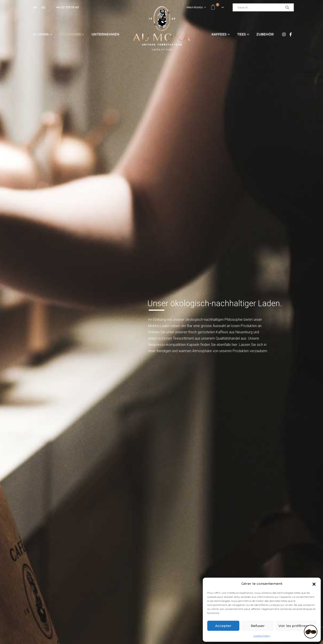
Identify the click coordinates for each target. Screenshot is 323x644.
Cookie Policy (262, 636)
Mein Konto (195, 7)
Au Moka (41, 34)
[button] (314, 584)
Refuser (258, 626)
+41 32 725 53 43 (67, 7)
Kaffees (219, 34)
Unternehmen (105, 34)
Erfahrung (70, 34)
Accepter (223, 626)
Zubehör (265, 34)
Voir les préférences (296, 626)
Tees (241, 34)
